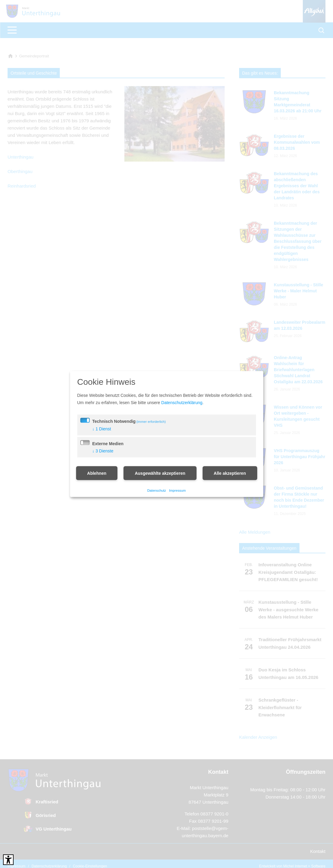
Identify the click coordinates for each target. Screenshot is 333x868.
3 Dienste (103, 451)
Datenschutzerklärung (182, 403)
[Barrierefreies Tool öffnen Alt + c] (8, 860)
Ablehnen (97, 473)
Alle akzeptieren (230, 473)
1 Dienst (102, 429)
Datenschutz (157, 490)
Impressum (177, 490)
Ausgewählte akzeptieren (160, 473)
